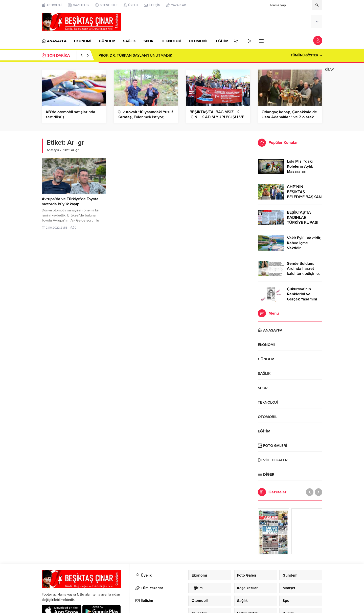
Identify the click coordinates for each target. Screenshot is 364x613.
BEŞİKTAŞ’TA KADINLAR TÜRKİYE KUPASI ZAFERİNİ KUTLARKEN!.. (303, 223)
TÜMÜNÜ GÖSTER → (306, 55)
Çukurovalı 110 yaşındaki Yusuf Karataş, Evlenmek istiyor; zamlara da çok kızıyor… (145, 117)
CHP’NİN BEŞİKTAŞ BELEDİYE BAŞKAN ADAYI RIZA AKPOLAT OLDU (304, 197)
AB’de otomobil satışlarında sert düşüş (70, 115)
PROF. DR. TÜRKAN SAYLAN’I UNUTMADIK (135, 55)
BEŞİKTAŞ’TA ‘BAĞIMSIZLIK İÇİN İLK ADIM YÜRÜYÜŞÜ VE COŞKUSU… (217, 117)
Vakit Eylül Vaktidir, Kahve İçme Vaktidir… (304, 243)
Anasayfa (53, 150)
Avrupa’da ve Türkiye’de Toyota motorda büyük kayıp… (70, 202)
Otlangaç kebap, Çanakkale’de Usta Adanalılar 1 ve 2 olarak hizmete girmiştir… (289, 117)
